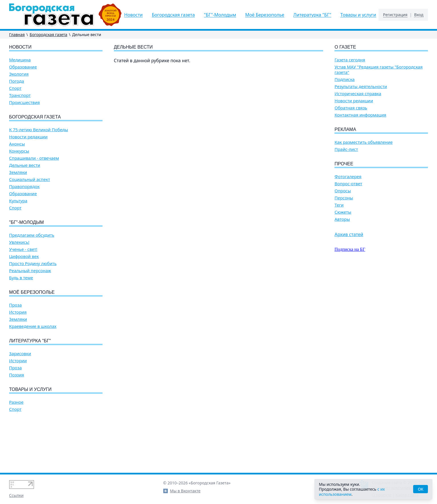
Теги (339, 205)
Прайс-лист (346, 149)
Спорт (15, 88)
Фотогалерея (348, 177)
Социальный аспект (30, 179)
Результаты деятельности (361, 87)
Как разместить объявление (363, 142)
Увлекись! (19, 242)
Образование (23, 67)
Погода (17, 81)
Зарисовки (20, 354)
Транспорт (20, 95)
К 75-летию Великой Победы (39, 130)
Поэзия (17, 375)
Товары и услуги (358, 15)
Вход (419, 15)
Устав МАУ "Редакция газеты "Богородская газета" (379, 70)
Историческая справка (358, 94)
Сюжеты (343, 212)
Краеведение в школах (33, 326)
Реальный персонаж (30, 271)
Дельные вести (25, 165)
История (18, 312)
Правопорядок (24, 187)
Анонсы (17, 144)
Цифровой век (24, 256)
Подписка (345, 79)
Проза (15, 305)
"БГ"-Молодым (220, 15)
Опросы (343, 191)
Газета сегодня (350, 60)
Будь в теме (21, 278)
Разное (16, 402)
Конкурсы (19, 151)
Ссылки (16, 495)
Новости (133, 15)
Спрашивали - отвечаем (34, 158)
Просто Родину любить (33, 264)
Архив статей (349, 234)
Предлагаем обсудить (32, 235)
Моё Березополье (265, 15)
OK (421, 489)
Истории (18, 361)
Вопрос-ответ (348, 184)
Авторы (342, 219)
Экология (19, 74)
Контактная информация (360, 115)
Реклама (345, 129)
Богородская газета (173, 15)
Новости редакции (28, 137)
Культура (18, 201)
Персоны (344, 198)
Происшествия (24, 102)
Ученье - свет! (23, 249)
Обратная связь (351, 108)
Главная (17, 35)
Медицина (20, 60)
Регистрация (395, 15)
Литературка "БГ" (312, 15)
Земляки (18, 172)
